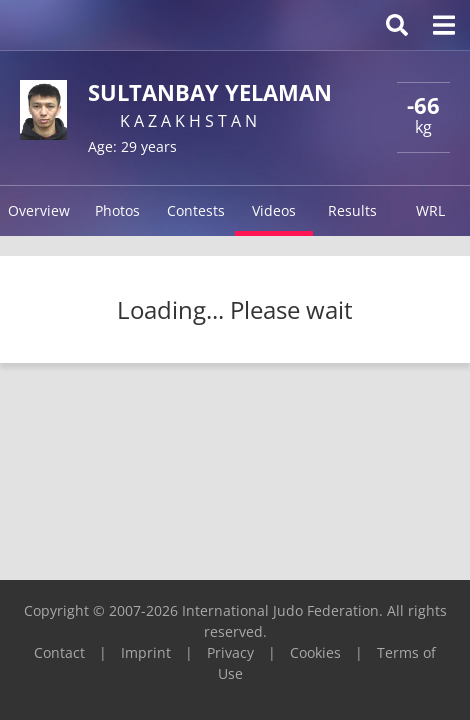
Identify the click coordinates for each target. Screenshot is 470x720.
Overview (39, 210)
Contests (196, 210)
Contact (59, 652)
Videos (274, 210)
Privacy (230, 652)
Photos (117, 210)
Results (352, 210)
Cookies (315, 652)
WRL (430, 210)
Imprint (146, 652)
